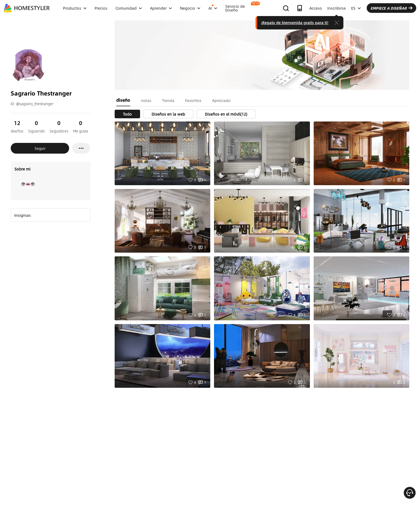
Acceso (316, 8)
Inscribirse (337, 8)
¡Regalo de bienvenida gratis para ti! (295, 22)
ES (356, 8)
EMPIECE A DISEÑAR (391, 8)
